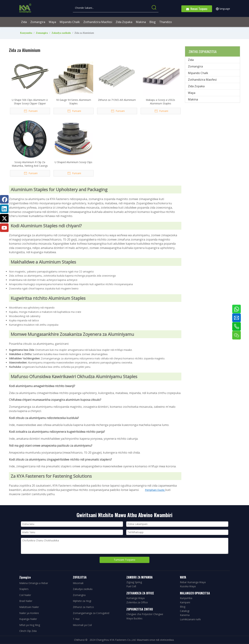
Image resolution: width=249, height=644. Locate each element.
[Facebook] (4, 199)
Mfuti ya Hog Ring (30, 625)
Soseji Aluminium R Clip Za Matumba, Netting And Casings (30, 164)
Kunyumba (186, 598)
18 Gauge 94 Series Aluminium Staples (73, 102)
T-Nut (76, 619)
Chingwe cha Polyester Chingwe (145, 614)
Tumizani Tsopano (124, 560)
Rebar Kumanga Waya (193, 582)
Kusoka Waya (188, 586)
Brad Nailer (26, 601)
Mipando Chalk (198, 73)
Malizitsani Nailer (29, 607)
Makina (193, 99)
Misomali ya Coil (82, 625)
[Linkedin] (4, 209)
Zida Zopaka (196, 86)
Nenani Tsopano (197, 9)
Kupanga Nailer (28, 619)
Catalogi (185, 611)
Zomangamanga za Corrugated (91, 613)
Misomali (78, 583)
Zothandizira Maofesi (202, 80)
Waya (192, 93)
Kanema (185, 615)
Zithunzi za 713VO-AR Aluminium (117, 100)
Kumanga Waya (135, 598)
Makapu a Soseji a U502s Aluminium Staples (160, 102)
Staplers (24, 589)
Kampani (185, 602)
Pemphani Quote (155, 490)
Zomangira (195, 66)
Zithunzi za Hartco (83, 607)
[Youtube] (4, 228)
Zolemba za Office (137, 602)
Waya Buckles (134, 618)
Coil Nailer (25, 595)
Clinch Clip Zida (28, 631)
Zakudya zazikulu (83, 589)
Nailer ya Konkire (29, 613)
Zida (191, 60)
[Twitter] (4, 218)
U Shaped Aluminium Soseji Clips (73, 162)
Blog (183, 607)
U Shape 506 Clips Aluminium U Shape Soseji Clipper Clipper (30, 102)
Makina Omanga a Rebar (34, 583)
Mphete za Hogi (82, 601)
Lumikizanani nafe (190, 619)
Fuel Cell (131, 586)
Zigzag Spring (134, 582)
